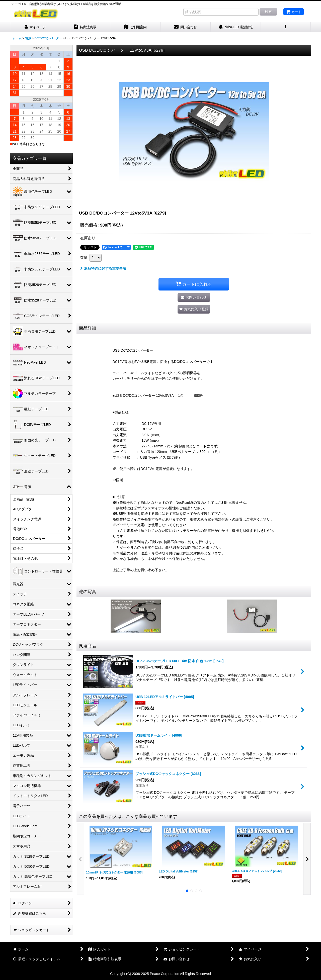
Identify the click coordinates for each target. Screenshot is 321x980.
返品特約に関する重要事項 (103, 268)
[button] (286, 27)
